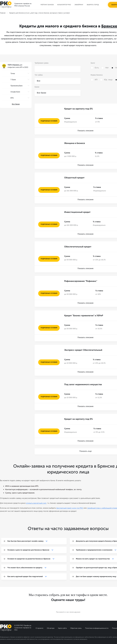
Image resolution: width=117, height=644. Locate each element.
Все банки (16, 104)
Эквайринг (79, 5)
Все (39, 81)
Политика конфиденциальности (97, 628)
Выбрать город (93, 5)
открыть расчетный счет (36, 503)
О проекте (39, 628)
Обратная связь (76, 628)
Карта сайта (62, 628)
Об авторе (51, 628)
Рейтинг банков (47, 5)
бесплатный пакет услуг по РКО (70, 508)
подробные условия (49, 121)
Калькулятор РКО (64, 5)
